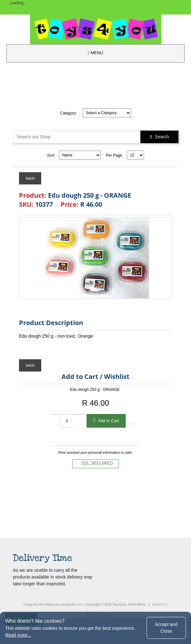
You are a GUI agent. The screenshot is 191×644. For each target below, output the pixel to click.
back (30, 178)
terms (80, 604)
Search (159, 137)
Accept (166, 628)
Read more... (18, 635)
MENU (96, 53)
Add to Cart (106, 420)
